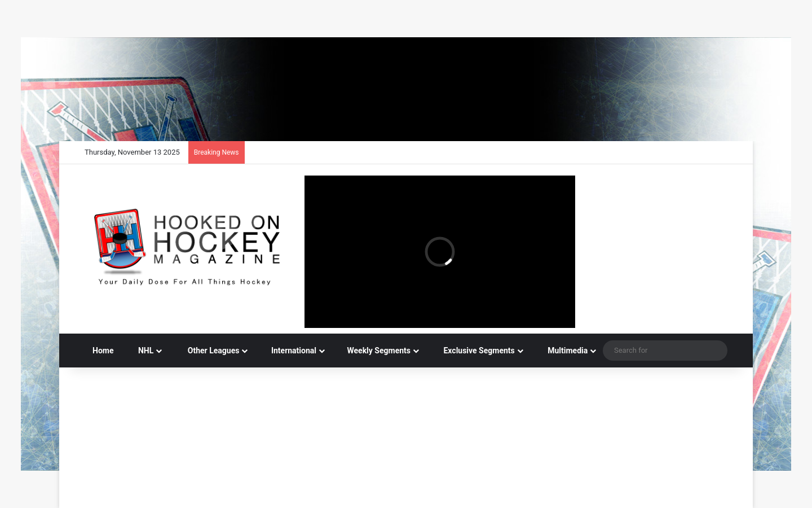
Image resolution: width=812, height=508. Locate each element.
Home (103, 351)
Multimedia (562, 351)
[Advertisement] (406, 404)
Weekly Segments (374, 351)
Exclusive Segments (474, 351)
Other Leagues (207, 351)
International (289, 351)
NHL (141, 351)
